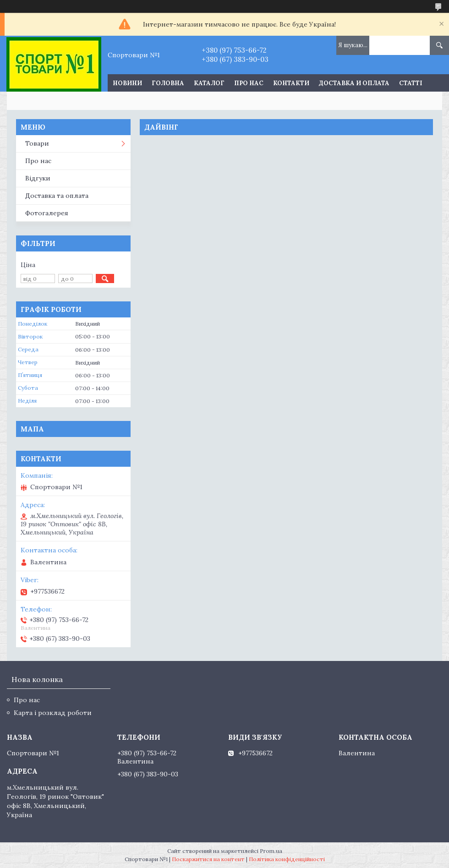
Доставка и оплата (354, 83)
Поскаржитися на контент (208, 859)
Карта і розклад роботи (53, 713)
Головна (168, 83)
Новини (127, 83)
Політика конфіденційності (287, 859)
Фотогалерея (47, 213)
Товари (37, 143)
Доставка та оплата (57, 196)
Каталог (209, 83)
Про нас (249, 83)
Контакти (291, 83)
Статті (411, 83)
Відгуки (38, 178)
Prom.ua (271, 851)
